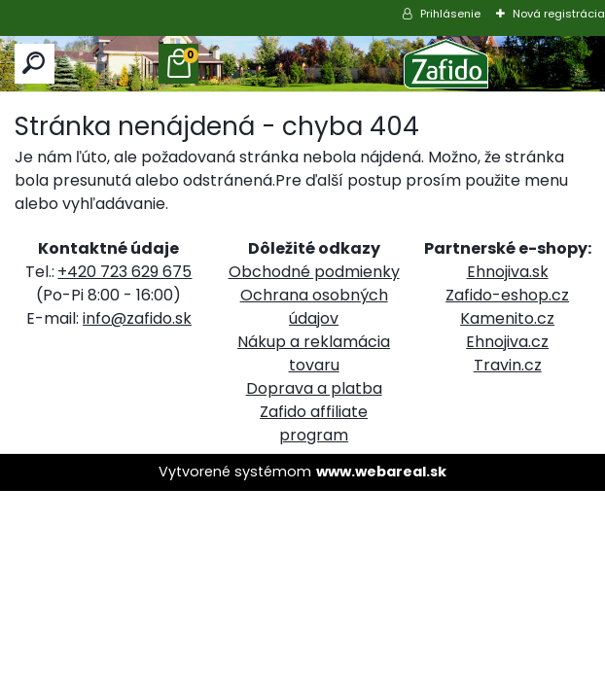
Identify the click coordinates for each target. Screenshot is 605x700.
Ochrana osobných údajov (314, 307)
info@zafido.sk (137, 318)
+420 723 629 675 (125, 272)
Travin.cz (508, 365)
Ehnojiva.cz (507, 342)
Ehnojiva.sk (508, 272)
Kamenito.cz (507, 318)
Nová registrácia (559, 14)
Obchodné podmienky (314, 272)
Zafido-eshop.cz (507, 295)
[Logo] (446, 64)
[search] (35, 64)
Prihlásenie (450, 14)
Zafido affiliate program (314, 423)
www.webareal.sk (381, 472)
